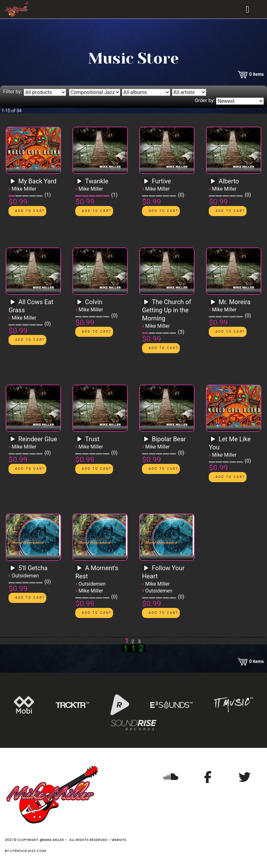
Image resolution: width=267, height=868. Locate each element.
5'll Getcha (33, 568)
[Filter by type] (45, 92)
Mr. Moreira (234, 302)
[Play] (13, 181)
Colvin (94, 302)
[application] (14, 183)
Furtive (161, 181)
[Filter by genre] (95, 92)
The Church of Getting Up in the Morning (167, 310)
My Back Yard (37, 181)
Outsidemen (25, 576)
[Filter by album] (146, 92)
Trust (92, 439)
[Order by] (240, 101)
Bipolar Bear (169, 439)
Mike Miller (24, 189)
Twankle (97, 181)
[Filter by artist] (189, 92)
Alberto (229, 181)
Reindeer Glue (38, 439)
